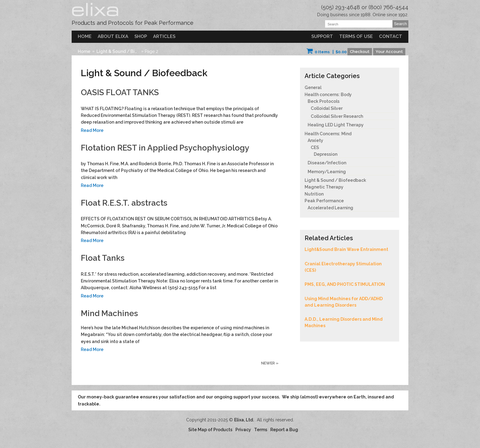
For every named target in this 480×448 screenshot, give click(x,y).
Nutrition (314, 194)
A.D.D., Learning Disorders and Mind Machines (344, 322)
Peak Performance (324, 201)
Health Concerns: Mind (328, 134)
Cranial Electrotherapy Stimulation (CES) (343, 267)
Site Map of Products (210, 430)
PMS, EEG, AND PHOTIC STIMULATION (345, 284)
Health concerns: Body (328, 95)
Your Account (389, 52)
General (313, 88)
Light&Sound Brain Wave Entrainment (346, 249)
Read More (92, 130)
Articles (164, 36)
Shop (141, 36)
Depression (326, 154)
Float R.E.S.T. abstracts (124, 203)
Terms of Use (356, 36)
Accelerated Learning (330, 208)
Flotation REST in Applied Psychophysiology (165, 148)
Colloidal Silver (327, 108)
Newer (270, 363)
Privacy (243, 430)
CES (315, 147)
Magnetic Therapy (324, 187)
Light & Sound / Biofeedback (118, 51)
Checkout (360, 52)
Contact (391, 36)
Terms (261, 430)
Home (85, 36)
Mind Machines (109, 313)
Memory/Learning (327, 172)
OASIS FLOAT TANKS (120, 92)
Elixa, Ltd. (244, 420)
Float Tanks (103, 258)
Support (322, 36)
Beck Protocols (324, 101)
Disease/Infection (327, 163)
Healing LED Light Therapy (336, 125)
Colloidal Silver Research (337, 116)
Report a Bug (284, 430)
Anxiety (315, 140)
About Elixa (113, 36)
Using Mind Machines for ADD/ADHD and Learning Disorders (344, 302)
